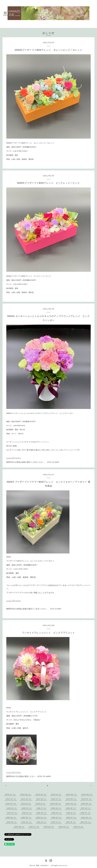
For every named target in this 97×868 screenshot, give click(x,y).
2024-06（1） (26, 794)
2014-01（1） (42, 822)
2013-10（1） (71, 822)
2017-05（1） (86, 808)
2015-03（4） (42, 817)
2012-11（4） (79, 827)
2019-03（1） (27, 808)
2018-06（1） (56, 808)
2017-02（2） (12, 813)
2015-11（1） (71, 813)
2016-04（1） (42, 813)
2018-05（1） (71, 808)
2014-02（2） (27, 822)
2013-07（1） (34, 827)
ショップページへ (14, 458)
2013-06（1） (49, 827)
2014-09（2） (87, 817)
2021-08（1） (42, 799)
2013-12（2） (56, 822)
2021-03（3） (87, 799)
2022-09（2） (87, 794)
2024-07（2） (11, 794)
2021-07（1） (56, 799)
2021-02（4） (11, 804)
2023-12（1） (56, 794)
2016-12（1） (27, 813)
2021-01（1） (26, 804)
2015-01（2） (57, 817)
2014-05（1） (12, 822)
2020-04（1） (71, 804)
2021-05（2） (71, 799)
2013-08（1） (20, 827)
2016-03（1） (57, 813)
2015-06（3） (11, 817)
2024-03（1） (41, 794)
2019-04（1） (12, 808)
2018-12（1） (42, 808)
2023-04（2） (72, 794)
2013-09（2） (86, 822)
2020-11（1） (41, 804)
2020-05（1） (56, 804)
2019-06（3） (87, 804)
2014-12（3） (72, 817)
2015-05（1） (26, 817)
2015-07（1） (86, 813)
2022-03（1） (11, 799)
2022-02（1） (27, 799)
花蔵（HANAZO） (43, 865)
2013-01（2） (64, 827)
